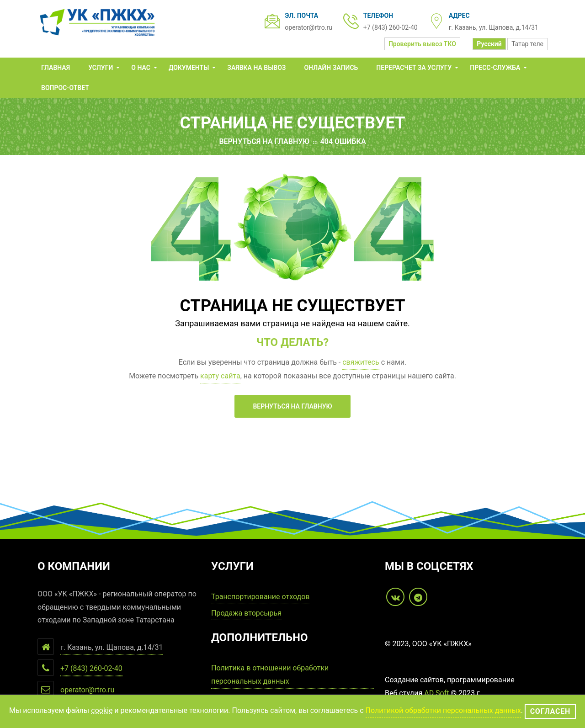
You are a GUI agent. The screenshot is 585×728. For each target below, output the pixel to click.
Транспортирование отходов (260, 597)
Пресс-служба (495, 68)
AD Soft (436, 693)
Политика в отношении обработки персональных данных (270, 675)
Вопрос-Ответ (65, 88)
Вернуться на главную (264, 141)
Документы (189, 68)
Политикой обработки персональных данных (443, 710)
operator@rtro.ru (308, 27)
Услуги (101, 68)
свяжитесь (361, 362)
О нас (141, 68)
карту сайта (220, 376)
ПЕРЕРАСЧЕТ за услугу (414, 68)
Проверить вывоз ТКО (422, 44)
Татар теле (527, 44)
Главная (56, 68)
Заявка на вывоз (256, 68)
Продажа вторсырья (246, 613)
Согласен (550, 711)
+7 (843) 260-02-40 (391, 27)
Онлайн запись (331, 68)
